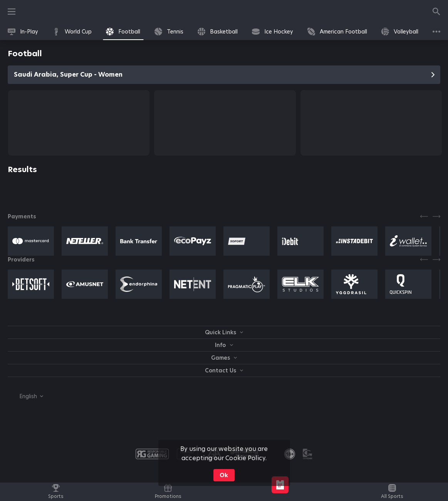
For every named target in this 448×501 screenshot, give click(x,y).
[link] (23, 32)
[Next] (436, 216)
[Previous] (424, 216)
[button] (31, 241)
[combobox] (25, 396)
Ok (224, 475)
